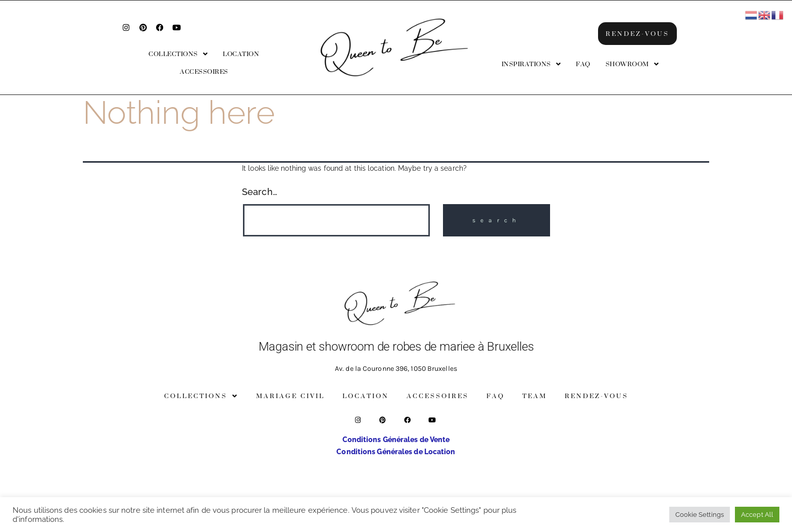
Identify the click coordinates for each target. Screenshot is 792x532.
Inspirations (531, 64)
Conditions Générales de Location (396, 452)
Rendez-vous (597, 396)
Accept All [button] (757, 515)
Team (535, 396)
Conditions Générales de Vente (396, 440)
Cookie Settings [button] (700, 515)
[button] (178, 54)
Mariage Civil (290, 396)
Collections (178, 54)
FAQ (583, 64)
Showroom (632, 64)
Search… (260, 192)
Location (241, 54)
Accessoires (204, 71)
